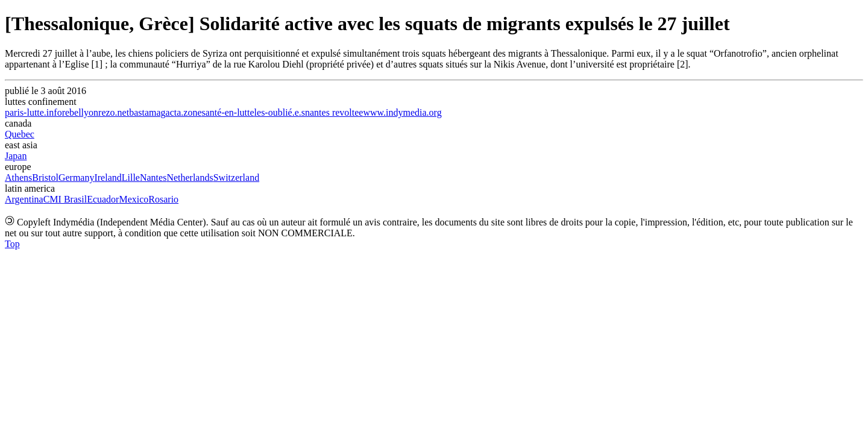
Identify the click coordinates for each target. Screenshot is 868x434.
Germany (77, 178)
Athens (18, 178)
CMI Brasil (65, 199)
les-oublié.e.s (280, 112)
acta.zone (184, 112)
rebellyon (80, 112)
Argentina (24, 199)
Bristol (45, 178)
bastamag (147, 112)
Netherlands (190, 178)
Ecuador (103, 199)
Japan (16, 156)
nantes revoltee (334, 112)
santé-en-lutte (228, 112)
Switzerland (236, 178)
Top (12, 244)
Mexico (134, 199)
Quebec (20, 134)
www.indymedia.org (402, 112)
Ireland (108, 178)
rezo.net (114, 112)
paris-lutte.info (33, 112)
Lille (131, 178)
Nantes (153, 178)
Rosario (163, 199)
